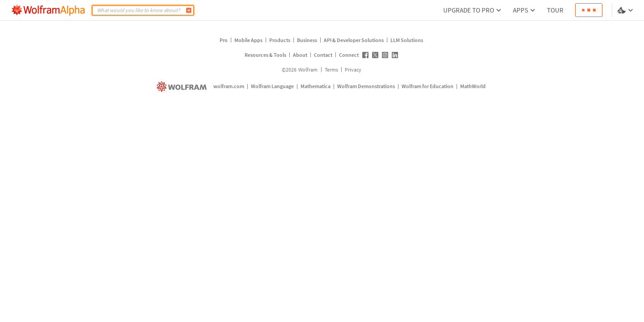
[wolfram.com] (183, 87)
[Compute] (189, 10)
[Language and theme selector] (626, 10)
